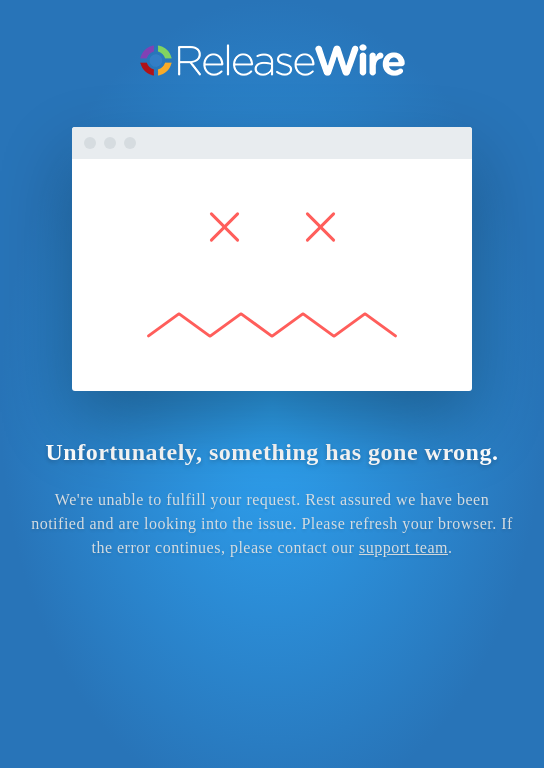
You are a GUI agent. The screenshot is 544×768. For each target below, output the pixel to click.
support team (403, 547)
